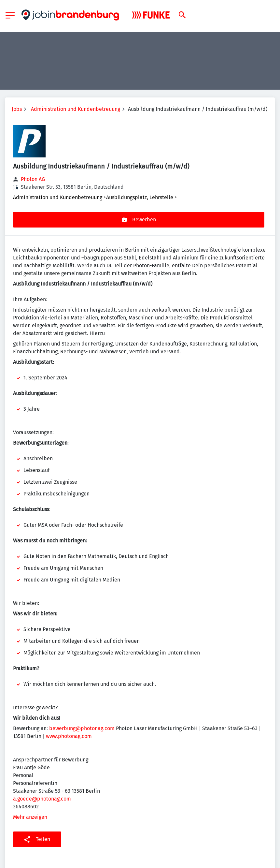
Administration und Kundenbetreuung (76, 109)
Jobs (17, 109)
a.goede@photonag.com (42, 799)
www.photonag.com (69, 736)
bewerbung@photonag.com (82, 728)
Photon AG (33, 179)
